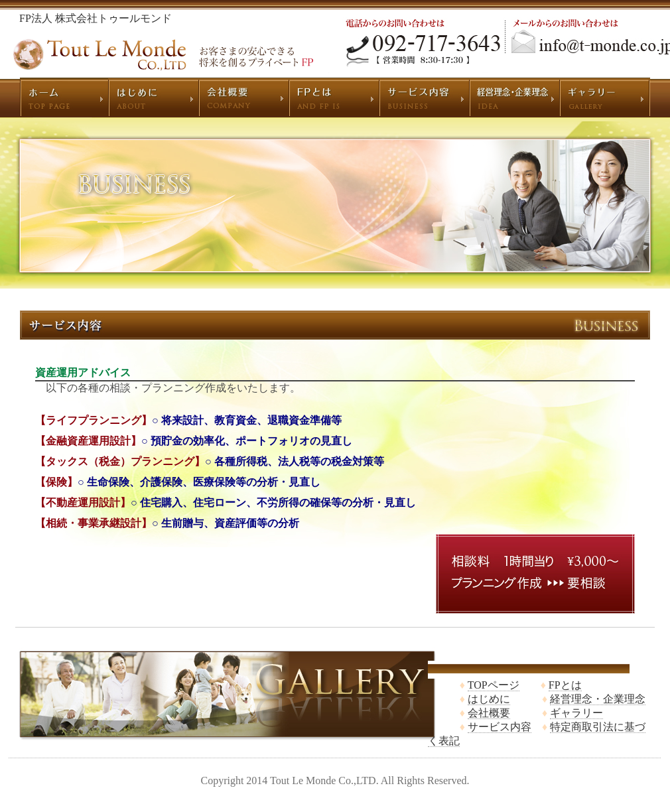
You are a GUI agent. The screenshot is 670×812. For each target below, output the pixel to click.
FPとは (565, 685)
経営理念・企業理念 (598, 699)
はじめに (489, 699)
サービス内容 (500, 727)
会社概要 (489, 713)
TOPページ (494, 685)
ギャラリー (576, 713)
